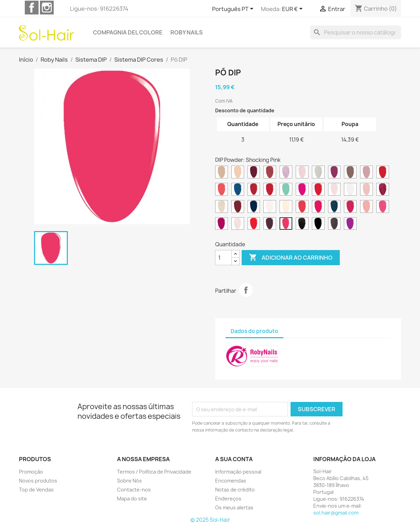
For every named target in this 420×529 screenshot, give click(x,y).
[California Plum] (334, 173)
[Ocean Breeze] (334, 207)
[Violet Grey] (334, 225)
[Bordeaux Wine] (254, 173)
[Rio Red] (254, 225)
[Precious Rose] (238, 225)
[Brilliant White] (318, 173)
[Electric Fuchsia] (302, 190)
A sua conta (234, 459)
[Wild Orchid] (350, 225)
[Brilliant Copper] (270, 173)
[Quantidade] (223, 258)
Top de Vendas (36, 490)
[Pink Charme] (350, 207)
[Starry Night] (302, 225)
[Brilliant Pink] (302, 173)
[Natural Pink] (286, 207)
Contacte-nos (134, 490)
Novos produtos (38, 481)
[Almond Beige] (222, 173)
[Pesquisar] (356, 32)
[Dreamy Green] (286, 190)
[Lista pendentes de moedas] (293, 9)
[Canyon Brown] (350, 173)
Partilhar (246, 290)
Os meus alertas (234, 507)
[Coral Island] (222, 190)
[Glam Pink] (366, 190)
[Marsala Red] (238, 207)
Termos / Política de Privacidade (154, 472)
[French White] (350, 190)
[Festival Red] (318, 190)
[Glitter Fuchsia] (383, 190)
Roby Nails (187, 32)
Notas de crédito (235, 490)
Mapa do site (132, 499)
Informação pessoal (238, 472)
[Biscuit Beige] (238, 173)
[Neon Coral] (302, 207)
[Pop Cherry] (222, 225)
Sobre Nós (129, 481)
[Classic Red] (383, 173)
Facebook (32, 8)
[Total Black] (318, 225)
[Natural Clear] (270, 207)
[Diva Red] (270, 190)
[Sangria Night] (270, 225)
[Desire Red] (254, 190)
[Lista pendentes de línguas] (234, 9)
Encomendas (231, 481)
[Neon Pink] (318, 207)
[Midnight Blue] (254, 207)
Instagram (47, 8)
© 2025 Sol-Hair (210, 520)
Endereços (228, 499)
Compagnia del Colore (128, 32)
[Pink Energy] (383, 207)
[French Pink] (334, 190)
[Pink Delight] (366, 207)
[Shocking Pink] (286, 225)
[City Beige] (366, 173)
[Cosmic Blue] (238, 190)
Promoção (31, 472)
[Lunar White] (222, 207)
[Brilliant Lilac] (286, 173)
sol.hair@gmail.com (336, 513)
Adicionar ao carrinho (291, 258)
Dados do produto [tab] (254, 331)
